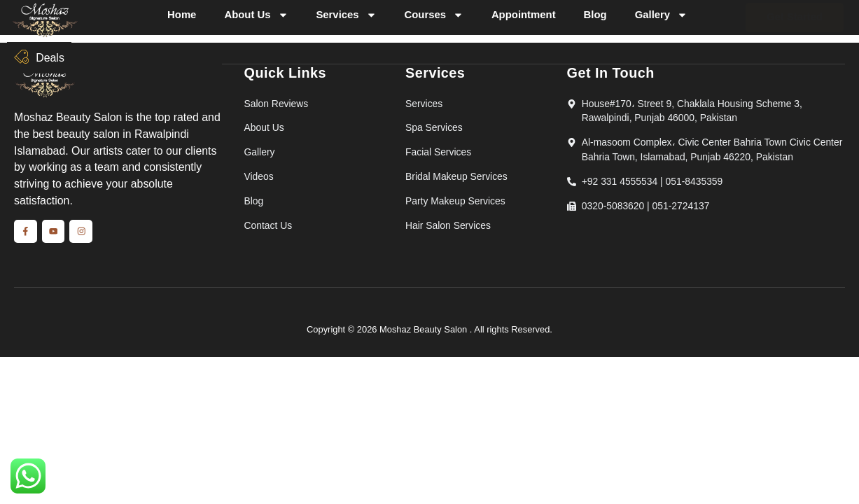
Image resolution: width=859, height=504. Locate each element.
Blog (595, 15)
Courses (433, 15)
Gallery (661, 15)
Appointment (524, 15)
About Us (256, 15)
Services (346, 15)
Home (182, 15)
